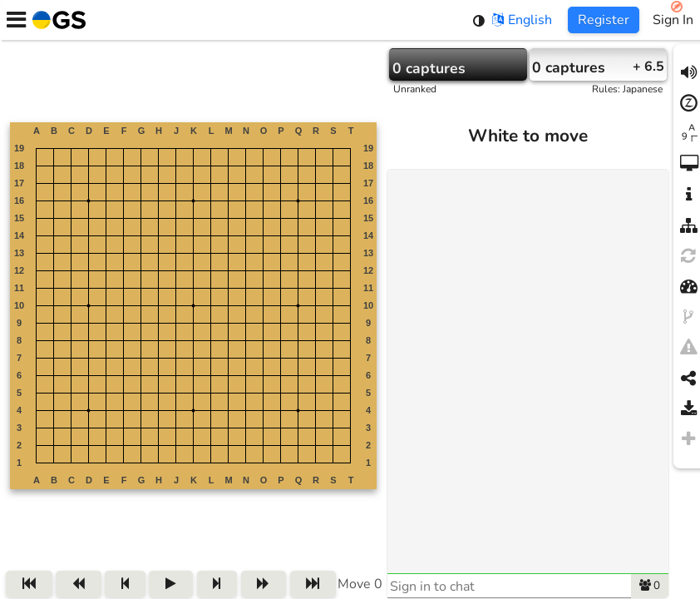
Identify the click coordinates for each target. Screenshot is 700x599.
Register (604, 20)
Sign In (673, 20)
